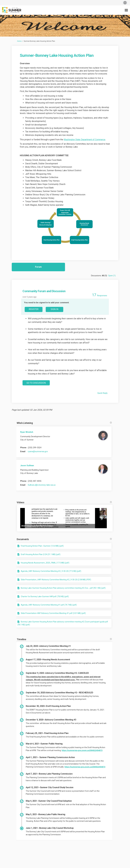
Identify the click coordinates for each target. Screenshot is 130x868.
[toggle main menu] (126, 10)
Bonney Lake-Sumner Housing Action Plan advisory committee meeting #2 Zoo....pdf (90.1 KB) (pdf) (63, 588)
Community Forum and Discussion (44, 291)
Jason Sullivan (27, 465)
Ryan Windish (27, 432)
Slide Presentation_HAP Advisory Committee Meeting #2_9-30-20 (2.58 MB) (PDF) (56, 580)
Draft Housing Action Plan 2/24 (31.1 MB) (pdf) (41, 554)
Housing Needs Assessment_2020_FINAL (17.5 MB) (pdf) (45, 563)
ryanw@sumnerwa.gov (38, 451)
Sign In (54, 309)
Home (19, 41)
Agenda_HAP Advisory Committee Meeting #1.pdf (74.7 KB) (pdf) (49, 605)
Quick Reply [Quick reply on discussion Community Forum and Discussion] (102, 393)
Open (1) (112, 276)
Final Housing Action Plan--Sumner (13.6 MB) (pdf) (42, 546)
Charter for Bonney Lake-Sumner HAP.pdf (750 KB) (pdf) (45, 596)
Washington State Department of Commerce (85, 140)
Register (34, 309)
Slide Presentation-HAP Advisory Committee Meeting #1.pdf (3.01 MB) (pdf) (53, 613)
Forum (38, 267)
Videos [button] (64, 502)
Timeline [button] (64, 639)
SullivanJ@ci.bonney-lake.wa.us (42, 485)
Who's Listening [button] (64, 423)
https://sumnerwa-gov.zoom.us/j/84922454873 (82, 750)
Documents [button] (64, 539)
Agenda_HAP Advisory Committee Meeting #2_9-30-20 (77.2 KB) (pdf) (51, 571)
